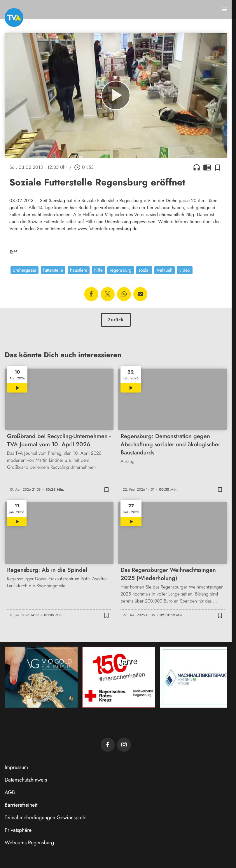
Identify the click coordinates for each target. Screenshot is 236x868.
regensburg (121, 270)
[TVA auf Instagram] (124, 745)
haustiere (79, 270)
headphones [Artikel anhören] (197, 167)
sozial (144, 270)
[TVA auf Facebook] (108, 745)
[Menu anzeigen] (224, 9)
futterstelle (53, 270)
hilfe (98, 270)
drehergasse (25, 270)
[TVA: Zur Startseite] (14, 18)
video (185, 270)
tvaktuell (165, 270)
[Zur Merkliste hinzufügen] (218, 167)
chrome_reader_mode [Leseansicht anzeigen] (207, 167)
